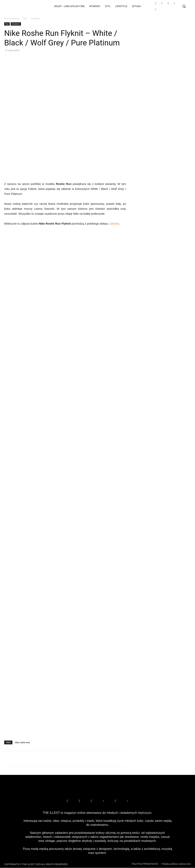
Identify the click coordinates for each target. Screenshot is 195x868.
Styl (25, 18)
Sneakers (16, 24)
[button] (184, 6)
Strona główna (12, 18)
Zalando (114, 224)
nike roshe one (22, 742)
